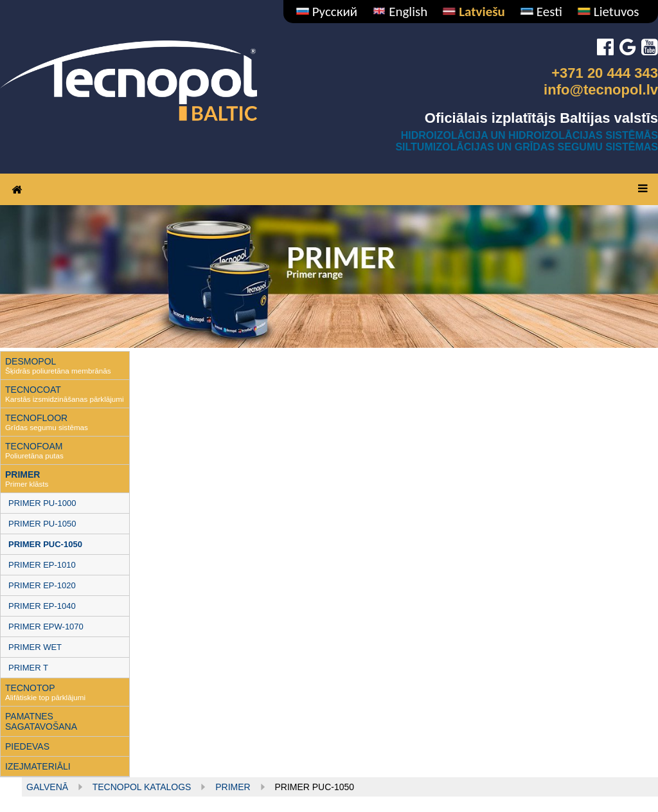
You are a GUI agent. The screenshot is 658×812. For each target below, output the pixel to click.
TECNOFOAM (34, 446)
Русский (327, 12)
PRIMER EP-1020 (42, 585)
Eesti (541, 12)
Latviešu (474, 12)
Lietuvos (608, 12)
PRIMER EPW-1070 (46, 627)
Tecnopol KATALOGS (142, 787)
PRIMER (22, 474)
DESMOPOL (31, 361)
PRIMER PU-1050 (42, 524)
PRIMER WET (35, 647)
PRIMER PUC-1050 (45, 544)
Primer (233, 787)
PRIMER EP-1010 (42, 565)
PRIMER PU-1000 (42, 503)
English (400, 12)
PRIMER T (28, 668)
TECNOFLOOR (36, 418)
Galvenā (47, 787)
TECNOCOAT (33, 390)
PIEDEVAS (27, 746)
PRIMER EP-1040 (42, 606)
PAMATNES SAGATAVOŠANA (41, 721)
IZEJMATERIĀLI (38, 766)
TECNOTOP (30, 688)
